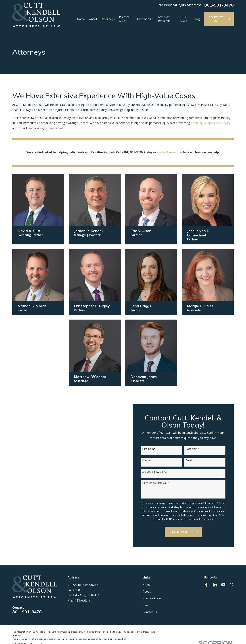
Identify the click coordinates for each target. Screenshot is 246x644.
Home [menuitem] (81, 19)
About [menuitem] (93, 19)
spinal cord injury (219, 123)
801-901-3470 (219, 5)
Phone (148, 460)
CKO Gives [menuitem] (184, 19)
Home (147, 585)
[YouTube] (223, 585)
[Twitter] (232, 585)
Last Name (194, 449)
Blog (146, 605)
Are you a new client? (156, 472)
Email (190, 460)
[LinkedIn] (215, 585)
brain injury (198, 123)
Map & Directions (79, 600)
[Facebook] (206, 585)
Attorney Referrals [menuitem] (164, 19)
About (147, 592)
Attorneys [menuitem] (108, 19)
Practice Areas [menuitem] (124, 19)
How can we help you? (157, 483)
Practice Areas (152, 598)
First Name (150, 449)
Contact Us (150, 612)
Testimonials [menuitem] (145, 19)
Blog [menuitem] (197, 19)
